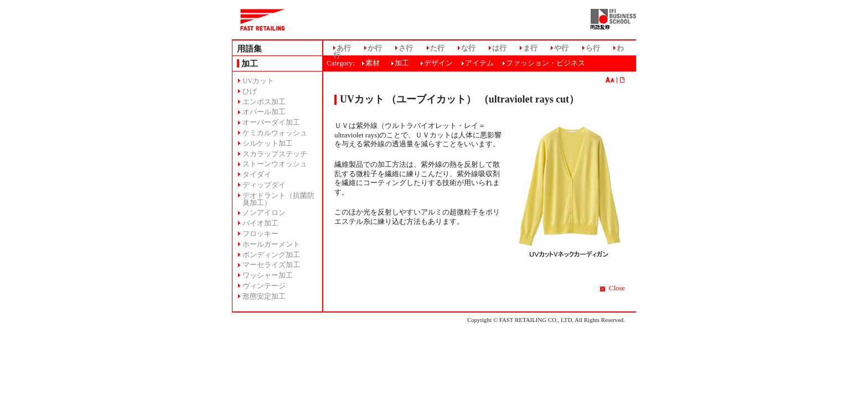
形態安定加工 (264, 296)
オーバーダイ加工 (271, 122)
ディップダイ (264, 185)
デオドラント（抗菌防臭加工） (278, 199)
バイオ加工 (260, 223)
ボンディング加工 (271, 255)
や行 (561, 48)
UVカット (258, 81)
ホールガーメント (271, 244)
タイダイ (257, 175)
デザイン (438, 63)
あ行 (344, 48)
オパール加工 (264, 112)
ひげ (250, 91)
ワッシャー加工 (268, 275)
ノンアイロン (264, 213)
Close (617, 288)
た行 (437, 48)
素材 (373, 63)
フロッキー (260, 234)
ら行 (593, 48)
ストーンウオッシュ (275, 164)
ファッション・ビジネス (546, 63)
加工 (402, 63)
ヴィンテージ (264, 286)
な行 (468, 48)
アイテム (479, 63)
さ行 (406, 48)
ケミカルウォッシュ (275, 133)
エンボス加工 (264, 102)
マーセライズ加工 (271, 265)
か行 (375, 48)
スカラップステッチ (275, 154)
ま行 (530, 48)
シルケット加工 (268, 144)
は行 (499, 48)
